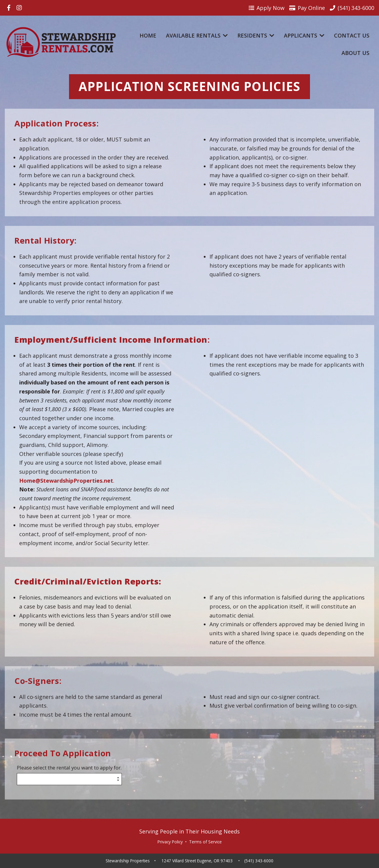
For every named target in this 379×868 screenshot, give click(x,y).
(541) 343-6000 (259, 861)
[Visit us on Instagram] (19, 8)
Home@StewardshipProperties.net (66, 481)
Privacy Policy (170, 842)
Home (148, 35)
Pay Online (307, 8)
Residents (256, 35)
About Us (355, 53)
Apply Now (267, 8)
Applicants (304, 35)
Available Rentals (197, 35)
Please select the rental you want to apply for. (69, 768)
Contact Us (352, 35)
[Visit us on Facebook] (9, 8)
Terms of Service (205, 842)
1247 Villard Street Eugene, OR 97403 (197, 861)
